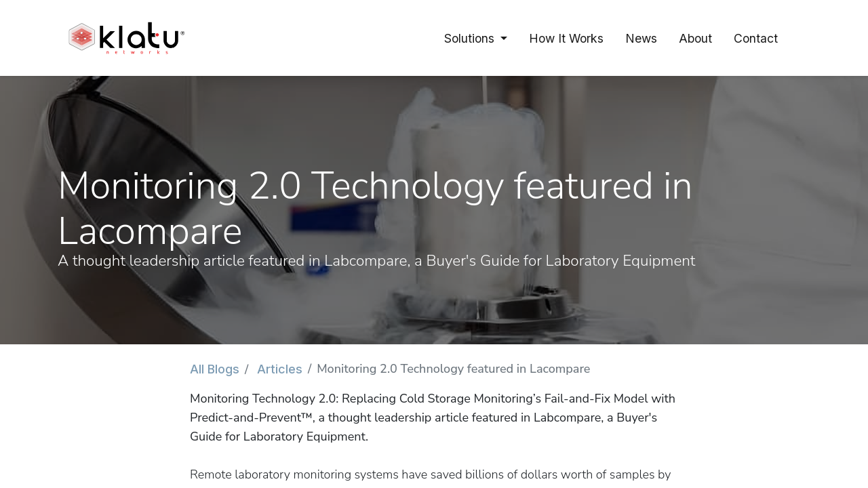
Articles (280, 369)
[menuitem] (566, 38)
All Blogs (215, 369)
